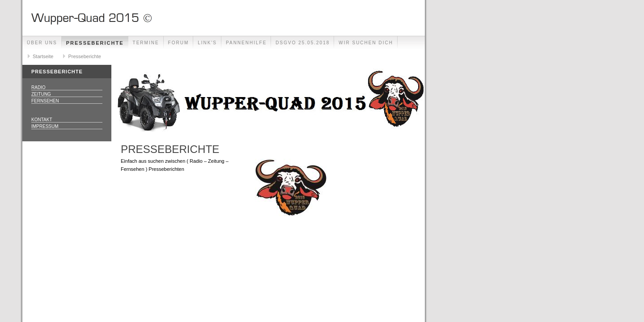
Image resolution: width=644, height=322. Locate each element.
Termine (146, 43)
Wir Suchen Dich (366, 43)
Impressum (45, 126)
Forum (179, 43)
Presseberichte (95, 43)
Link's (207, 43)
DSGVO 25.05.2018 (303, 43)
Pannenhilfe (246, 43)
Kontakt (42, 120)
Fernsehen (45, 101)
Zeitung (41, 94)
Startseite (43, 56)
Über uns (42, 43)
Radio (38, 87)
